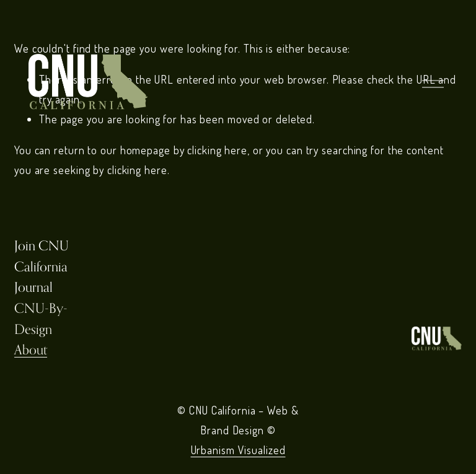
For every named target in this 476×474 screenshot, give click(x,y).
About (31, 349)
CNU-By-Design (41, 318)
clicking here (217, 150)
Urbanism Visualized (238, 450)
